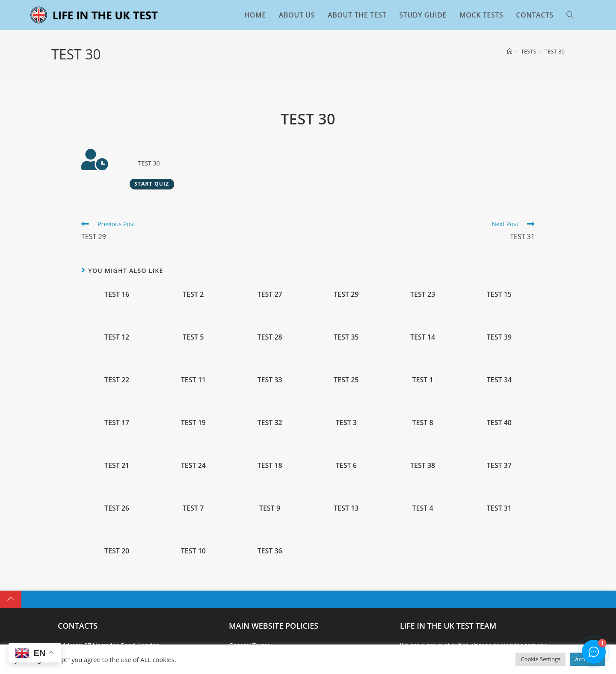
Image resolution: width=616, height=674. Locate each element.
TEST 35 (346, 337)
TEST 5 (193, 337)
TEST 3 (346, 423)
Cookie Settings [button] (540, 659)
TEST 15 (499, 294)
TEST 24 (193, 465)
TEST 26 (117, 508)
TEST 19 (193, 423)
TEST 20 (117, 551)
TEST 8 (423, 423)
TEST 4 (423, 508)
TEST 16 (117, 294)
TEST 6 (346, 465)
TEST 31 (499, 508)
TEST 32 (269, 423)
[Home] (510, 51)
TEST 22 (117, 380)
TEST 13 (346, 508)
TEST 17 (117, 423)
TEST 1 (423, 380)
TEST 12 (117, 337)
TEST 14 (423, 337)
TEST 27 (269, 294)
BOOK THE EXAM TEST (506, 636)
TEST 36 (269, 551)
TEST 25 (346, 380)
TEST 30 (555, 51)
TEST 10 (193, 551)
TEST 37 (499, 465)
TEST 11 (193, 380)
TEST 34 (499, 380)
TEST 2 (193, 294)
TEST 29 (346, 294)
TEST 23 (423, 294)
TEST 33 (269, 380)
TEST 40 (499, 423)
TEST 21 (117, 465)
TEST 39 (499, 337)
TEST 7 (193, 508)
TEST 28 (269, 337)
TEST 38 (423, 465)
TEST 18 (269, 465)
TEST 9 (270, 508)
